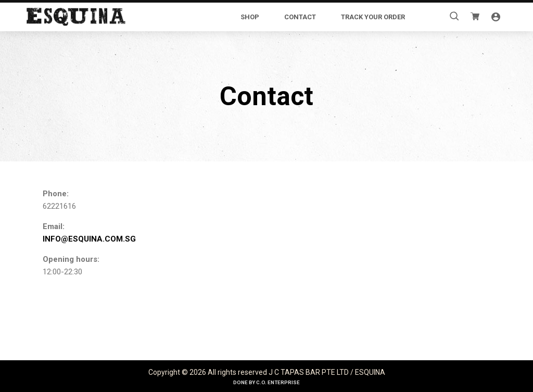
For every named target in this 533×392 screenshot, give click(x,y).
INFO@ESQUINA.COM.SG (89, 239)
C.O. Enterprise (278, 382)
